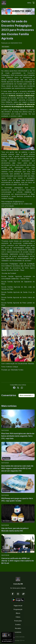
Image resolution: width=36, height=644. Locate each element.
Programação (18, 609)
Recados (18, 628)
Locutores (18, 632)
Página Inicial (18, 606)
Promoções (18, 621)
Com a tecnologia (18, 640)
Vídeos (18, 617)
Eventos (18, 625)
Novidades (5, 47)
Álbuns (18, 613)
